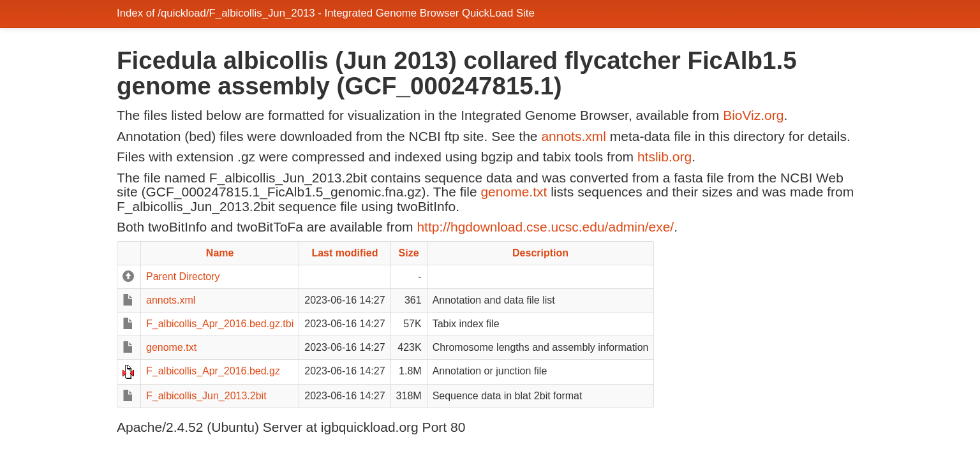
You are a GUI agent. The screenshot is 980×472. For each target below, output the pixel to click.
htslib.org (664, 157)
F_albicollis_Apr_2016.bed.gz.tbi (220, 324)
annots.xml (574, 136)
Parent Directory (183, 277)
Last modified (345, 253)
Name (220, 253)
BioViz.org (753, 115)
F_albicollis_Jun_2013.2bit (206, 396)
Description (540, 253)
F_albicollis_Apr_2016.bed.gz (213, 371)
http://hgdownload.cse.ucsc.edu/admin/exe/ (545, 227)
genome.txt (514, 192)
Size (409, 253)
